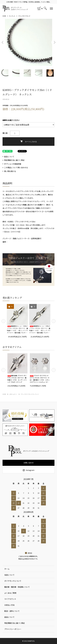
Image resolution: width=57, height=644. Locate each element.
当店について (9, 575)
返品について (9, 157)
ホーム (7, 569)
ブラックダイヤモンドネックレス (30, 394)
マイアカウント (10, 599)
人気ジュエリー (13, 394)
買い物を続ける (10, 171)
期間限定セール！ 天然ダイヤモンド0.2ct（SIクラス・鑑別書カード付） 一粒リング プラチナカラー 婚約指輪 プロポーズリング (17, 329)
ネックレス (12, 16)
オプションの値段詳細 (13, 164)
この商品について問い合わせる (16, 168)
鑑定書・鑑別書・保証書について (17, 587)
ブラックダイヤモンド (24, 16)
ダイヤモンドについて (13, 581)
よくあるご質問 (10, 593)
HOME (4, 16)
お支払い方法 (9, 605)
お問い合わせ (29, 463)
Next (54, 42)
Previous (3, 42)
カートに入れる (28, 141)
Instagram (29, 470)
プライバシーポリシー (13, 629)
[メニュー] (51, 8)
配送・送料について (12, 611)
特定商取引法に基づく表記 (14, 160)
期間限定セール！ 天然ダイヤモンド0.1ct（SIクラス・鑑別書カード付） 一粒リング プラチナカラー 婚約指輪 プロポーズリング (40, 329)
